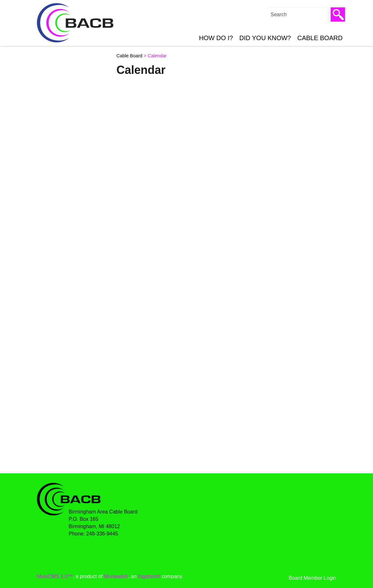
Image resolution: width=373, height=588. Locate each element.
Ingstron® (149, 576)
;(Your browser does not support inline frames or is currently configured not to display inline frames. (224, 274)
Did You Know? (265, 38)
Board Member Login (312, 578)
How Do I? (216, 38)
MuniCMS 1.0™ (55, 576)
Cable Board (320, 38)
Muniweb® (116, 576)
